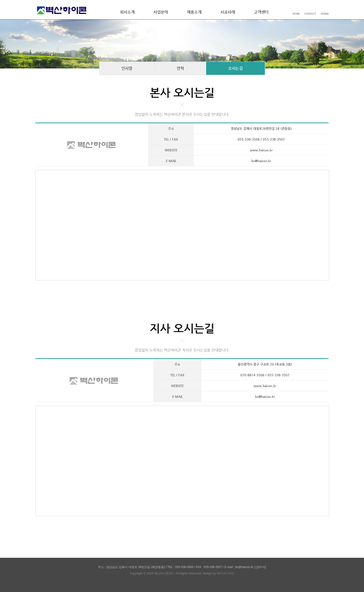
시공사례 (228, 12)
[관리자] (261, 567)
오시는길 (236, 68)
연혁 (180, 68)
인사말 (127, 68)
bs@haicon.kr (261, 161)
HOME (296, 14)
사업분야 (161, 12)
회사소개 (127, 12)
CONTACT (310, 14)
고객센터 (261, 12)
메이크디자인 (225, 573)
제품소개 (194, 12)
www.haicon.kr (261, 150)
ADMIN (325, 14)
